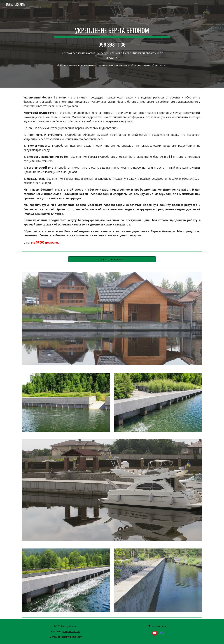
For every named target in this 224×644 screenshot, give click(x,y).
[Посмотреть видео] (112, 259)
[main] (112, 44)
